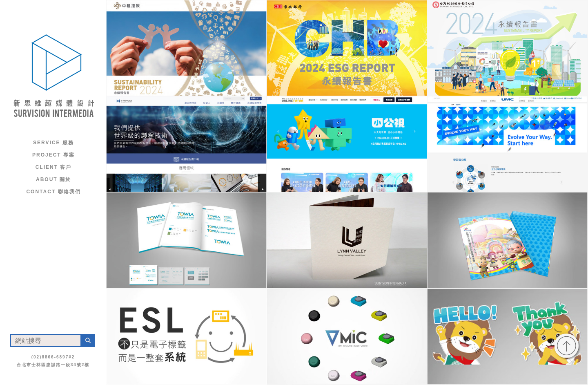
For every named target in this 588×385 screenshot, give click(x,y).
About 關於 (53, 179)
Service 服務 (53, 143)
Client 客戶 (54, 167)
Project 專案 (53, 155)
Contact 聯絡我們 (53, 192)
